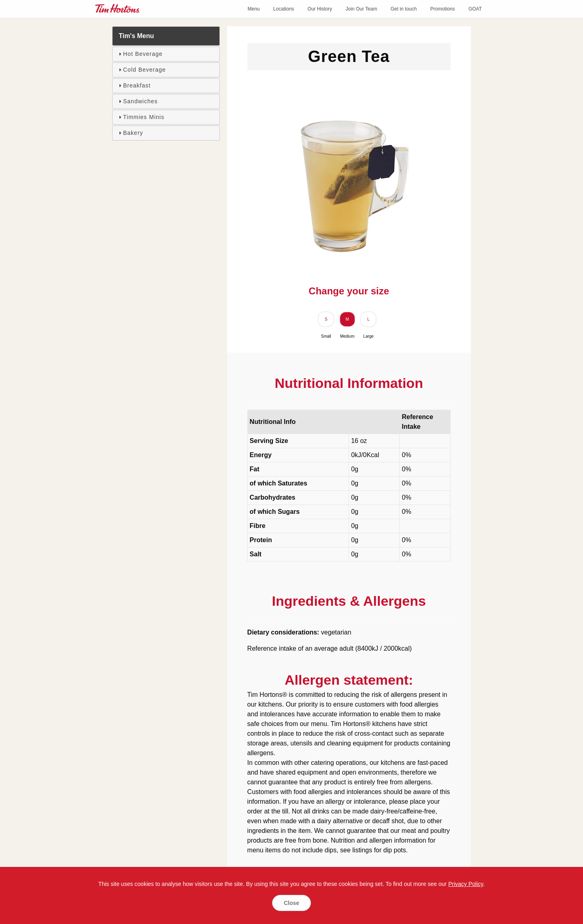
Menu (253, 9)
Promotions (443, 9)
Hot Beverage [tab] (140, 54)
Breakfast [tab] (134, 85)
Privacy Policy (466, 884)
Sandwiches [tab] (137, 101)
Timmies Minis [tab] (140, 117)
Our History (320, 9)
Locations (284, 9)
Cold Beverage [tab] (141, 70)
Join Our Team (362, 9)
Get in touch (404, 9)
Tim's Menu (136, 36)
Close (291, 903)
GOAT (475, 9)
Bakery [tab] (130, 133)
